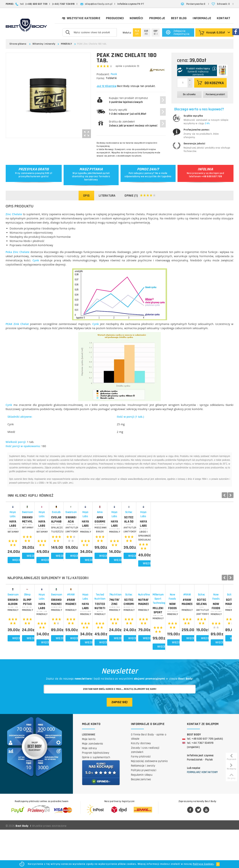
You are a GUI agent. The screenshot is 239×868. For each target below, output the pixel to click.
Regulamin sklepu (142, 813)
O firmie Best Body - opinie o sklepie (149, 775)
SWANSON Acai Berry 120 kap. (211, 551)
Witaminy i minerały (44, 44)
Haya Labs (28, 543)
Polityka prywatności (144, 809)
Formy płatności (141, 795)
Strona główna (18, 44)
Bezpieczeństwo (141, 818)
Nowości (136, 18)
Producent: (103, 74)
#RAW (211, 645)
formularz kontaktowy (97, 178)
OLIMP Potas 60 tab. (74, 651)
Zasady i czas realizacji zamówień (145, 789)
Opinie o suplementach (96, 796)
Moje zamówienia (93, 782)
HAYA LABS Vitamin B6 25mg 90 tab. (28, 551)
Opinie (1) (140, 196)
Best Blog (179, 18)
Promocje (157, 18)
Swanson (74, 543)
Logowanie (89, 773)
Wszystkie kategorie (81, 18)
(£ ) (156, 32)
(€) (146, 32)
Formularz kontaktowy (202, 811)
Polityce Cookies (203, 864)
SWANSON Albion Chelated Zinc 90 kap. (28, 653)
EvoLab (165, 543)
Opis (86, 196)
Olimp (74, 645)
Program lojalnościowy (96, 791)
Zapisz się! (119, 741)
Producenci (115, 18)
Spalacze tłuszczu (165, 559)
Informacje (202, 18)
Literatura (107, 196)
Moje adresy (90, 787)
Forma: (101, 78)
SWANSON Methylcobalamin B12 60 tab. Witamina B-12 (74, 551)
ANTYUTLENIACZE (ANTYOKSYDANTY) (211, 559)
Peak (114, 74)
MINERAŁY (66, 44)
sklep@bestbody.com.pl (99, 4)
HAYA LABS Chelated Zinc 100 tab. (119, 653)
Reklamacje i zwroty (143, 804)
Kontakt (224, 18)
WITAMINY (28, 559)
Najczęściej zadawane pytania (149, 800)
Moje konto (89, 778)
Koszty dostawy (141, 782)
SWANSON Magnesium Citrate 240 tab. (165, 653)
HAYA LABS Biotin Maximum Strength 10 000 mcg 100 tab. (119, 553)
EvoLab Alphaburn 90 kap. (165, 549)
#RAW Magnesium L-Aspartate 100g (211, 653)
